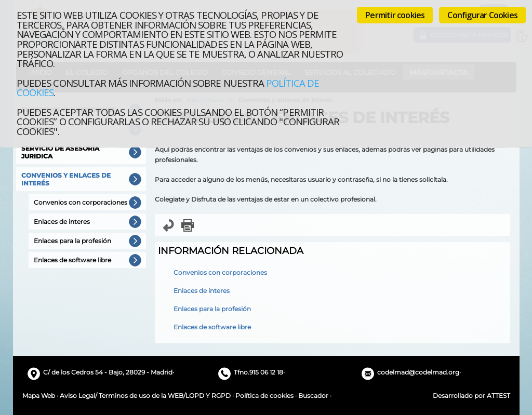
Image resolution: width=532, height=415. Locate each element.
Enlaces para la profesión (212, 309)
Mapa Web (39, 396)
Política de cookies (264, 396)
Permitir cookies (395, 15)
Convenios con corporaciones (220, 272)
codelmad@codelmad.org (418, 372)
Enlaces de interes (202, 291)
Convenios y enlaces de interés (66, 179)
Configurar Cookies (482, 15)
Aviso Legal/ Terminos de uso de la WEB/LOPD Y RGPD (145, 396)
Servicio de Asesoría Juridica (60, 152)
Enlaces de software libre (212, 327)
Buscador (313, 396)
